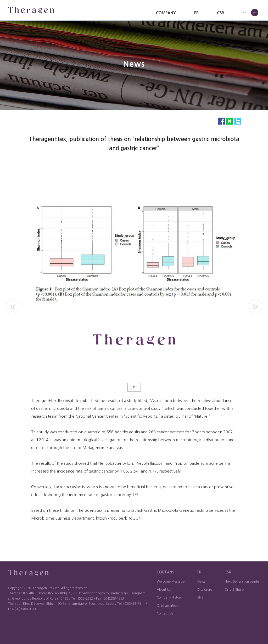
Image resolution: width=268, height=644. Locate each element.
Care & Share (234, 590)
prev (13, 307)
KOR (245, 13)
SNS (200, 597)
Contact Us (165, 613)
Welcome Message (171, 582)
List (134, 387)
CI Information (167, 606)
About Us (164, 590)
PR (196, 13)
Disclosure (205, 590)
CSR (220, 13)
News (201, 582)
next (255, 307)
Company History (169, 597)
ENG (255, 13)
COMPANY (166, 13)
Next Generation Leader (242, 582)
